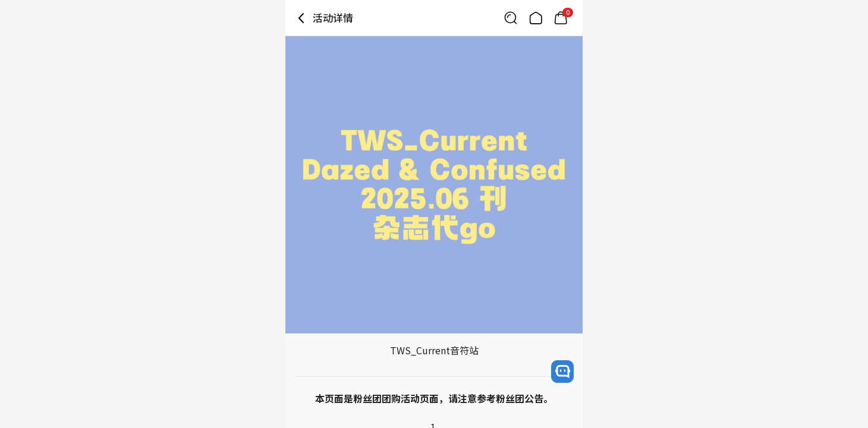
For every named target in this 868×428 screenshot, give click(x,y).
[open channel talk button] (562, 372)
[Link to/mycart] (561, 18)
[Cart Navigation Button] (561, 18)
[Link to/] (536, 18)
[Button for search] (511, 18)
